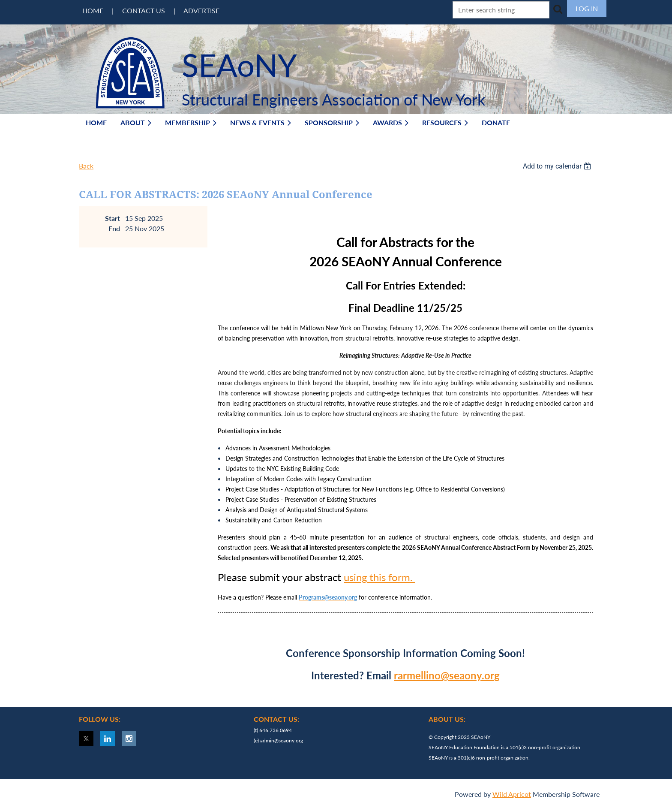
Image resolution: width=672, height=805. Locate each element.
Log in (587, 8)
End (114, 228)
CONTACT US (144, 11)
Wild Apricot (512, 794)
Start (112, 218)
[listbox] (558, 166)
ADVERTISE (201, 11)
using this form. (379, 577)
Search (558, 9)
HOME (93, 11)
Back (86, 166)
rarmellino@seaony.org (447, 675)
